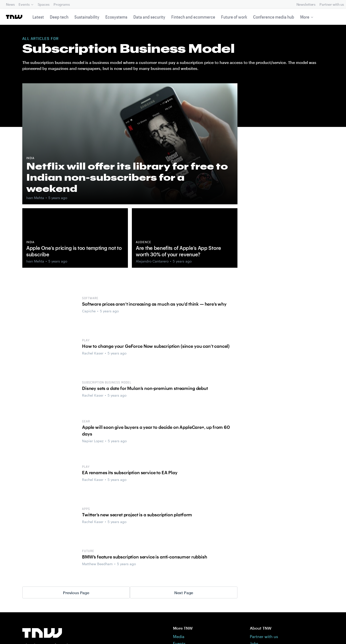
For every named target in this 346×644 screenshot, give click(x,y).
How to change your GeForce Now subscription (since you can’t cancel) (156, 346)
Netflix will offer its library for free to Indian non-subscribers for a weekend (127, 177)
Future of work (234, 17)
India (30, 158)
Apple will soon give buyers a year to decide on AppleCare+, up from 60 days (156, 430)
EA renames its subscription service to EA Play (130, 472)
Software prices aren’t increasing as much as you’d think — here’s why (154, 304)
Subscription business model (107, 383)
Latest (38, 17)
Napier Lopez (93, 441)
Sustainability (87, 17)
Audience (144, 242)
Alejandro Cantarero (152, 261)
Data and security (149, 17)
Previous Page (76, 593)
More (305, 17)
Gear (86, 422)
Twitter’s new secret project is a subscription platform (137, 515)
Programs (62, 4)
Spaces (44, 4)
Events (24, 4)
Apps (86, 509)
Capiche (89, 311)
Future (88, 551)
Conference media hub (274, 17)
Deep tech (59, 17)
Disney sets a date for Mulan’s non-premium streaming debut (145, 388)
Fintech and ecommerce (193, 17)
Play (86, 341)
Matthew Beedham (97, 564)
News (10, 4)
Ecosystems (116, 17)
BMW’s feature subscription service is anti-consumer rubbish (145, 557)
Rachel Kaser (93, 353)
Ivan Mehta (35, 198)
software (90, 298)
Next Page (184, 593)
